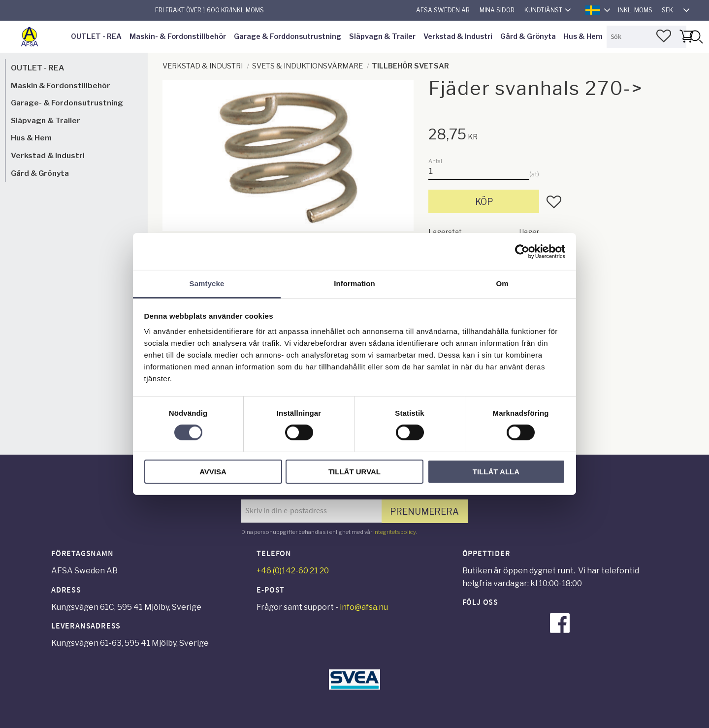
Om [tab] (502, 283)
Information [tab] (354, 283)
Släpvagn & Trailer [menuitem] (382, 36)
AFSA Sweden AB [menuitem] (443, 10)
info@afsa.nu (364, 607)
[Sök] (696, 37)
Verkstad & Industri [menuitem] (458, 36)
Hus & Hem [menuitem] (583, 36)
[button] (664, 36)
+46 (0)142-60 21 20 (293, 571)
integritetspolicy (394, 532)
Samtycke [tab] (207, 283)
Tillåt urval (354, 472)
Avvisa (213, 472)
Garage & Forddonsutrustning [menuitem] (288, 36)
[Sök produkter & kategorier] (646, 37)
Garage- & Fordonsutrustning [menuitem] (67, 103)
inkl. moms (635, 10)
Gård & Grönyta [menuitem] (528, 36)
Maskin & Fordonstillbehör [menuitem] (61, 85)
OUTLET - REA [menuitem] (96, 36)
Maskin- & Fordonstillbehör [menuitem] (178, 36)
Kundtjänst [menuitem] (543, 10)
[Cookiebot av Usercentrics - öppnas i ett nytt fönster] (522, 251)
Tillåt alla (496, 472)
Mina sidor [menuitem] (497, 10)
